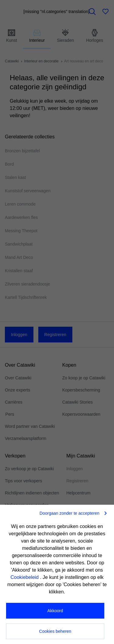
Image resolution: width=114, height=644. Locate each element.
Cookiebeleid (25, 577)
